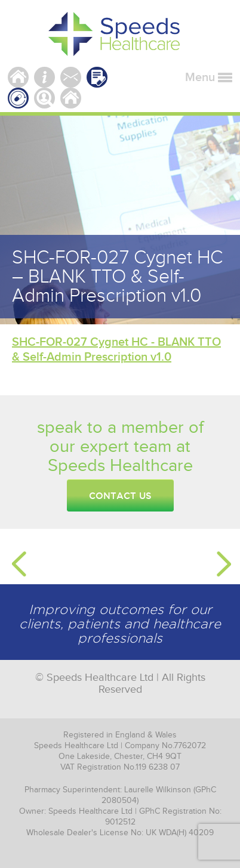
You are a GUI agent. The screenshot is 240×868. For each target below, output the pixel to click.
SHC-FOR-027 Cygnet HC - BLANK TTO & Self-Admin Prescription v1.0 (116, 350)
